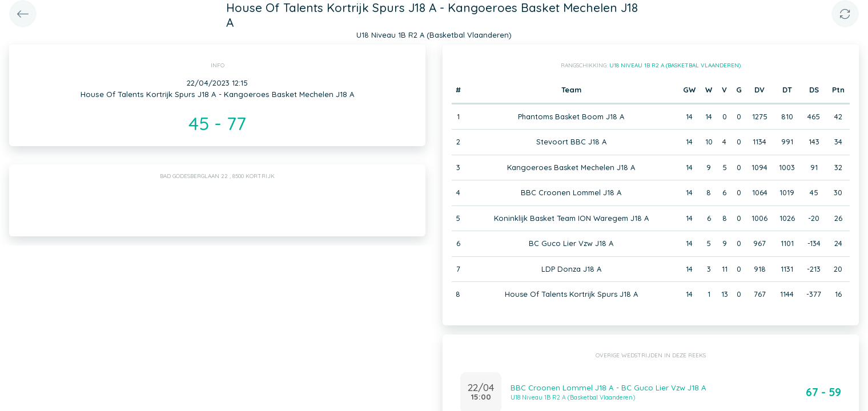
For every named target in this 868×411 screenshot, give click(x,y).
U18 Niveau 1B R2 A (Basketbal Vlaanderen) (675, 65)
